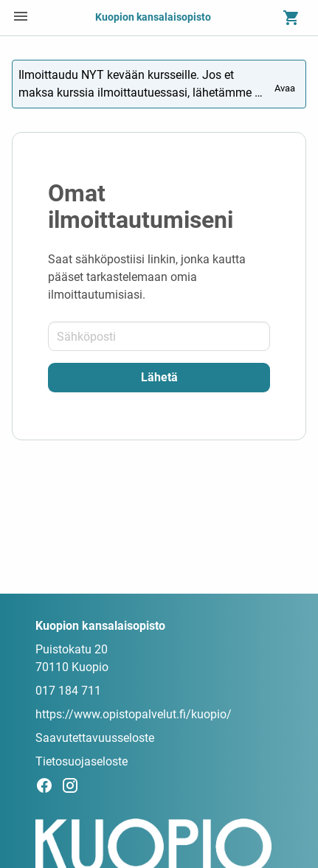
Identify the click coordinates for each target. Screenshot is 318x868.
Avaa (286, 83)
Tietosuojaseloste (82, 761)
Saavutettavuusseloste (95, 738)
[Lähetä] (159, 378)
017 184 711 (68, 691)
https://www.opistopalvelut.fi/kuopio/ (134, 714)
